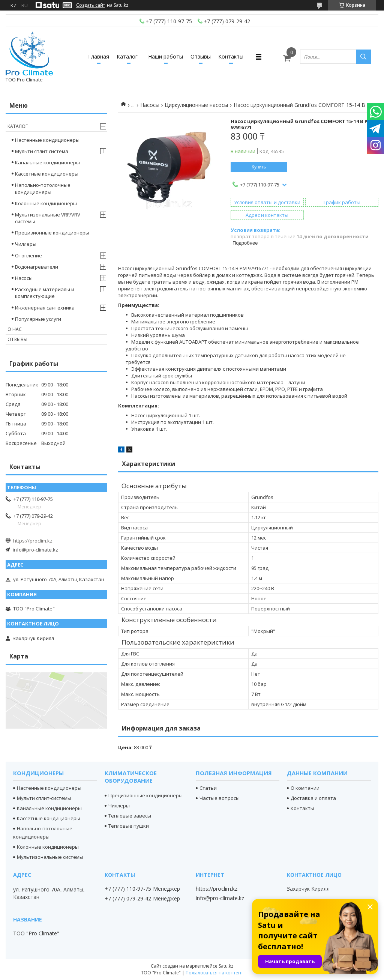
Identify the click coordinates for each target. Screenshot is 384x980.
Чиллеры (26, 244)
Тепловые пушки (129, 826)
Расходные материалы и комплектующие (45, 293)
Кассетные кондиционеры (47, 174)
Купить (259, 167)
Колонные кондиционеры (46, 203)
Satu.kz (226, 966)
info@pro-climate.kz (35, 550)
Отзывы (201, 56)
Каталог (127, 56)
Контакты (231, 56)
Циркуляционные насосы (196, 105)
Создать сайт (91, 5)
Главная (99, 56)
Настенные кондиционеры (47, 140)
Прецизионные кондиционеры (52, 233)
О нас (15, 329)
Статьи (208, 788)
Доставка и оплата (313, 798)
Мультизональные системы (50, 857)
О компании (305, 788)
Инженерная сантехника (45, 308)
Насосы (150, 105)
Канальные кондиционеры (47, 162)
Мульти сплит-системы (44, 798)
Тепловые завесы (130, 816)
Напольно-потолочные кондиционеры (43, 188)
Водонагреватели (37, 267)
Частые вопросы (220, 798)
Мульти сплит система (42, 151)
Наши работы (166, 56)
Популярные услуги (38, 319)
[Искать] (363, 57)
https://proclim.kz (33, 541)
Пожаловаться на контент (214, 973)
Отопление (28, 256)
